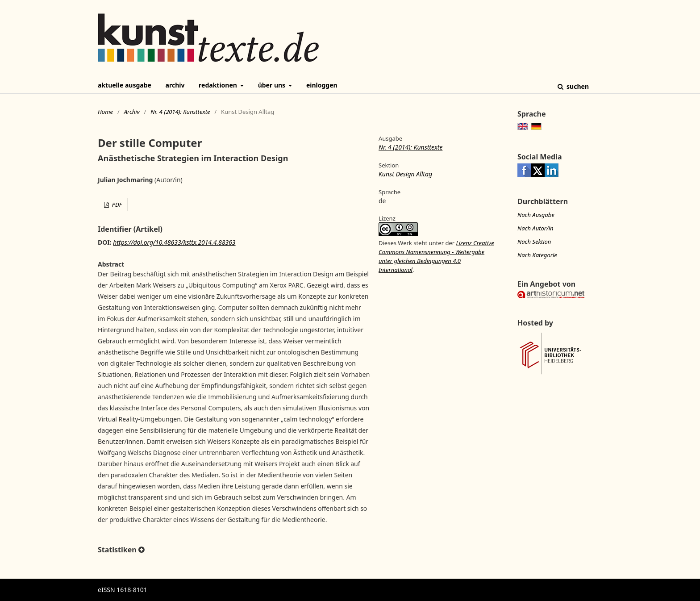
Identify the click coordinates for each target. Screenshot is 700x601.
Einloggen (322, 85)
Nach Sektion (534, 242)
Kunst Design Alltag (405, 174)
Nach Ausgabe (536, 215)
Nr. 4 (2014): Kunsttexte (180, 112)
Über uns (273, 85)
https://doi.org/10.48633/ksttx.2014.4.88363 (174, 242)
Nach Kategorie (537, 255)
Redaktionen (219, 85)
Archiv (175, 85)
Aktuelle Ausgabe (125, 85)
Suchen (577, 86)
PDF (116, 205)
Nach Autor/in (535, 228)
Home (105, 112)
